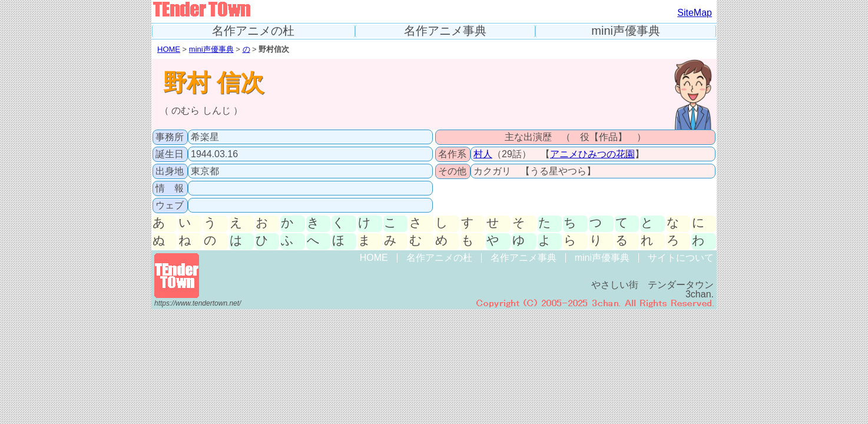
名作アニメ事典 (445, 31)
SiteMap (695, 13)
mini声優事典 (626, 31)
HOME (169, 49)
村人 (483, 154)
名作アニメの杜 (253, 31)
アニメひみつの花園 (592, 154)
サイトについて (681, 258)
